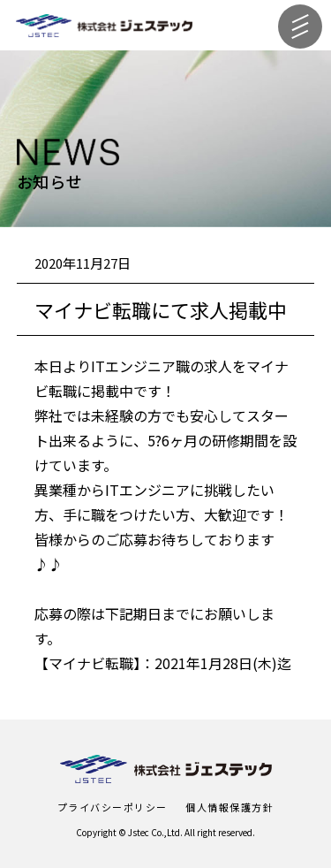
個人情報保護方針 (229, 807)
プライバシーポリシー (113, 807)
